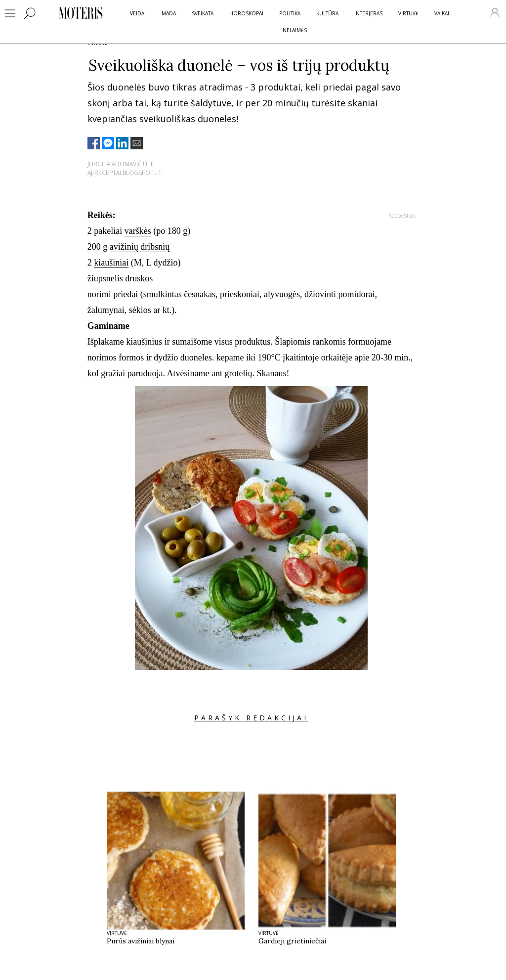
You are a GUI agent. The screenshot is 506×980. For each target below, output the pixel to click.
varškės (138, 231)
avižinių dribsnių (140, 247)
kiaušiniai (111, 263)
